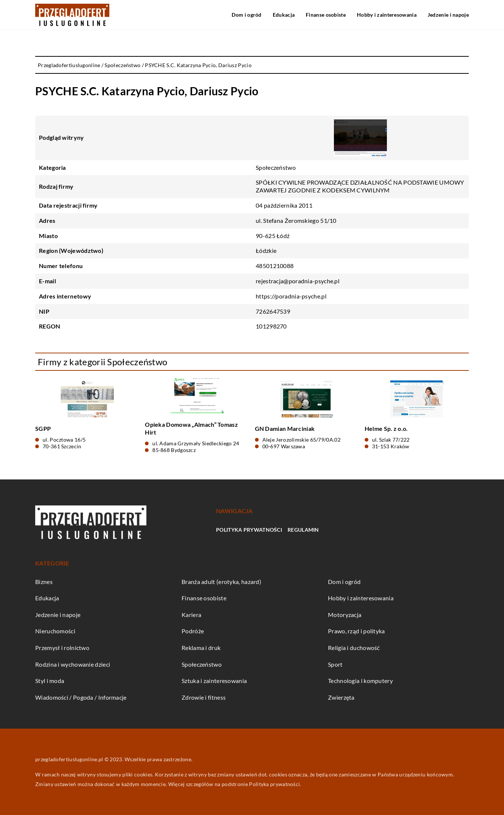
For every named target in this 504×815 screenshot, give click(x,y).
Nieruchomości (55, 631)
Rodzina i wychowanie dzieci (73, 664)
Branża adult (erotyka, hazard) (221, 582)
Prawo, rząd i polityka (357, 631)
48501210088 (275, 266)
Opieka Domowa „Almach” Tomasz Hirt (191, 428)
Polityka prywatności (249, 530)
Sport (335, 664)
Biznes (44, 582)
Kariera (191, 615)
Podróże (193, 631)
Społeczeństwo (276, 167)
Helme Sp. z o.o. (386, 428)
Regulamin (303, 530)
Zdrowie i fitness (204, 697)
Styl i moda (50, 681)
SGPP (43, 428)
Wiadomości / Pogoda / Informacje (81, 697)
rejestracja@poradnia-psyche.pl (298, 281)
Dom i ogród (246, 15)
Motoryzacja (345, 615)
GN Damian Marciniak (285, 428)
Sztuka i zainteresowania (214, 681)
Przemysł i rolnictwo (62, 648)
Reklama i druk (201, 648)
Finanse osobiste (326, 15)
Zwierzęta (341, 697)
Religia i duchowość (354, 648)
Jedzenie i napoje (448, 15)
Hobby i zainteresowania (387, 15)
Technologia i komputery (360, 681)
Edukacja (284, 15)
